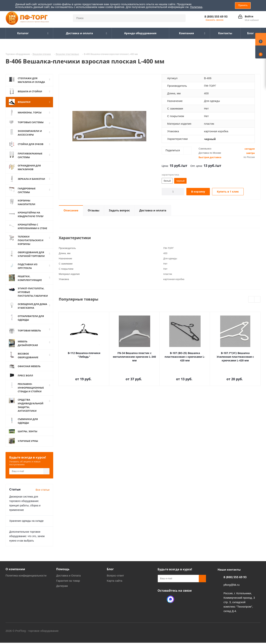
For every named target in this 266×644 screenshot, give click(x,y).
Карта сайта (115, 581)
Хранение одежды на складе (26, 521)
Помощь (63, 569)
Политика (196, 7)
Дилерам (62, 586)
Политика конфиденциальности (26, 575)
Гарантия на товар (68, 581)
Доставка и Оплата (68, 575)
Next (257, 300)
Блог (110, 569)
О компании (15, 569)
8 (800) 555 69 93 (216, 16)
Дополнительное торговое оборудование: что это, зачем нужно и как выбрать (27, 536)
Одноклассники (161, 599)
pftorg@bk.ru (232, 585)
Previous (251, 300)
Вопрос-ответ (115, 575)
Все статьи (43, 490)
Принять (243, 5)
